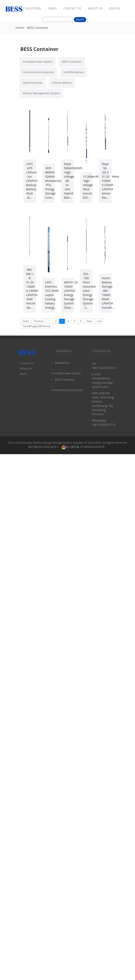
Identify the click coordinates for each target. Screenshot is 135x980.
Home (20, 28)
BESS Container (38, 28)
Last (99, 321)
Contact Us (27, 363)
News (23, 374)
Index (26, 321)
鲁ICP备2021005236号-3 (43, 447)
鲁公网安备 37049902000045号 (83, 447)
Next (89, 321)
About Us (26, 368)
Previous (39, 321)
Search (80, 19)
